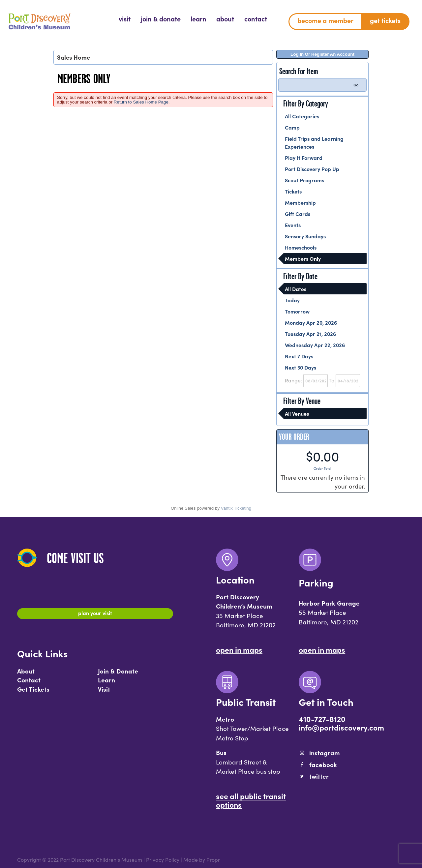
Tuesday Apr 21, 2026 (310, 334)
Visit (104, 692)
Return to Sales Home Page (141, 102)
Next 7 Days (299, 356)
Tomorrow (297, 311)
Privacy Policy (163, 860)
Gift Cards (298, 214)
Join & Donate (118, 673)
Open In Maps (239, 649)
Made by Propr (202, 860)
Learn (106, 683)
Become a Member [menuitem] (325, 20)
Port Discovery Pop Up (312, 169)
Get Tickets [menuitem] (385, 20)
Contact (29, 683)
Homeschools (301, 247)
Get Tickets (33, 692)
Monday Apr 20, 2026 (311, 322)
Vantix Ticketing (236, 508)
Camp (292, 127)
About (26, 673)
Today (292, 300)
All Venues (297, 413)
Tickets (293, 191)
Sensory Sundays (305, 236)
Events (293, 225)
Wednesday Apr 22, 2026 (315, 345)
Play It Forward (304, 158)
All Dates (296, 289)
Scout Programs (304, 180)
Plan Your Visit (95, 614)
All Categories (302, 116)
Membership (300, 202)
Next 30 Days (301, 367)
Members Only (303, 258)
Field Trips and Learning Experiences (314, 142)
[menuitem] (125, 19)
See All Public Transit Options (251, 800)
